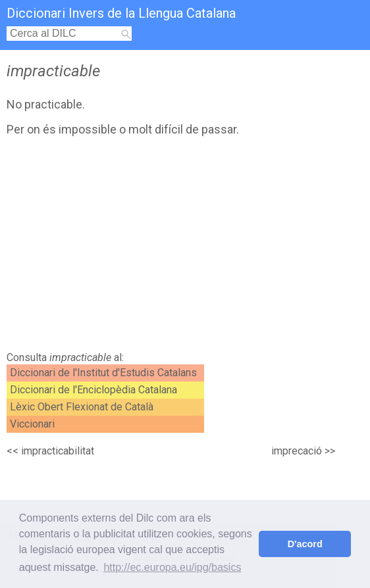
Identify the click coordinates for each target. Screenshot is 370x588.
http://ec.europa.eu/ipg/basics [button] (172, 567)
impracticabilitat (58, 451)
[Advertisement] (123, 247)
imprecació (297, 451)
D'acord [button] (305, 544)
